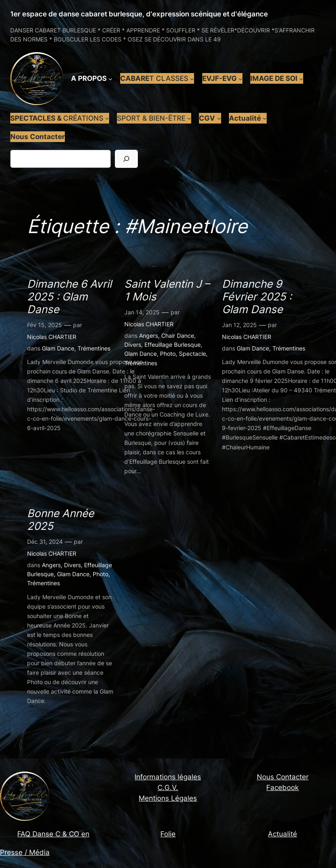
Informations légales (168, 777)
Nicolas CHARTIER (52, 337)
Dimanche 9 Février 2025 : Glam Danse (257, 297)
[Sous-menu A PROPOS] (110, 78)
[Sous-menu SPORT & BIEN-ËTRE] (189, 118)
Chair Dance (178, 336)
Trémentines (94, 348)
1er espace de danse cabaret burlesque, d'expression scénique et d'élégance (139, 14)
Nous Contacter (283, 777)
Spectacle (192, 354)
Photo (168, 354)
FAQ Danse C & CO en (53, 834)
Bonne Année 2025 (61, 520)
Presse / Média (25, 852)
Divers (133, 345)
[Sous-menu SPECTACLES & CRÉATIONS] (107, 118)
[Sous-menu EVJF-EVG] (240, 78)
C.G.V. (168, 788)
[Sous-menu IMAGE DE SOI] (301, 78)
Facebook (282, 788)
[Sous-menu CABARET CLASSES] (192, 78)
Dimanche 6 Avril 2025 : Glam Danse (69, 297)
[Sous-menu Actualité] (265, 118)
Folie (168, 834)
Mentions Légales (168, 798)
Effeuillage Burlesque (173, 345)
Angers (149, 336)
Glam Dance (58, 348)
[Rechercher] (126, 159)
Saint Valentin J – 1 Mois (167, 290)
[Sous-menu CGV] (219, 118)
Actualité (282, 834)
